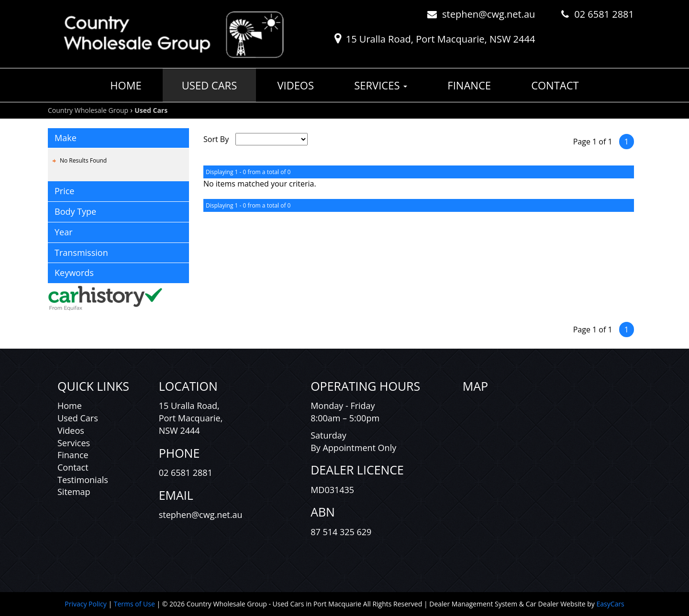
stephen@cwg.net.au (489, 14)
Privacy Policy (86, 604)
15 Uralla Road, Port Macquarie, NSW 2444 (441, 39)
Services (381, 85)
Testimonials (83, 480)
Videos (295, 85)
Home (126, 85)
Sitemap (74, 492)
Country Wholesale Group (88, 110)
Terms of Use (135, 604)
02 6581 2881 (604, 14)
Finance (469, 85)
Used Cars (209, 85)
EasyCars (610, 604)
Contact (555, 85)
